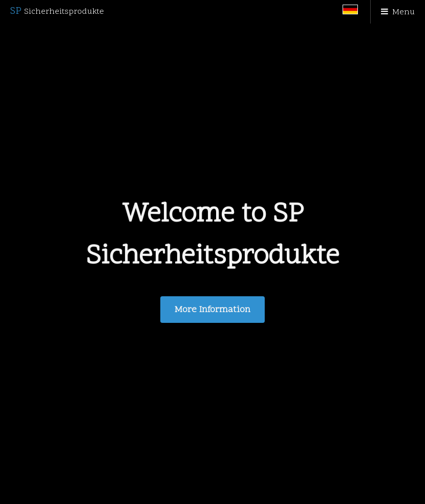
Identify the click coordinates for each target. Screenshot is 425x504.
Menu (403, 12)
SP (57, 11)
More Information (213, 310)
